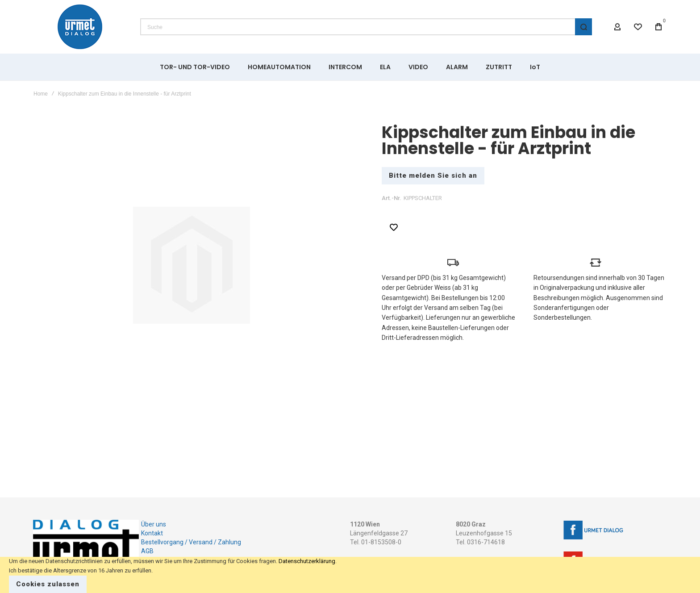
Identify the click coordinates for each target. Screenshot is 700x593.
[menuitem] (195, 67)
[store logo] (80, 27)
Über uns (154, 524)
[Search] (583, 27)
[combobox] (366, 27)
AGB (147, 551)
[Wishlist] (638, 27)
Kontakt (152, 533)
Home (41, 94)
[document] (350, 575)
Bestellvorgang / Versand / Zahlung (191, 542)
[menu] (350, 67)
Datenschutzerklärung (307, 561)
